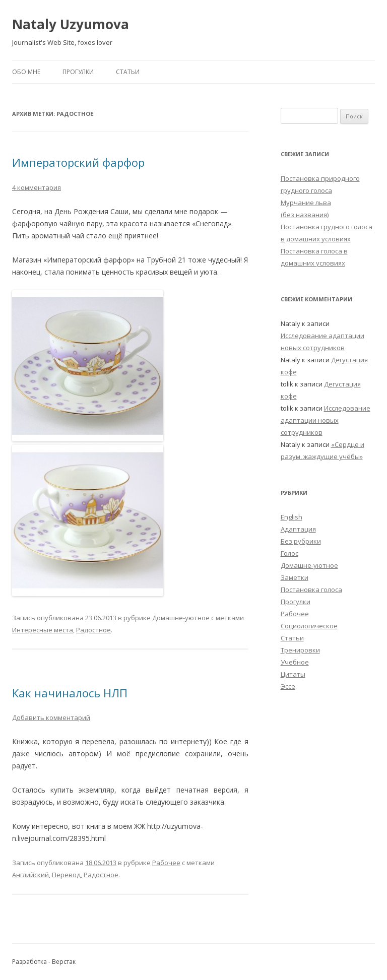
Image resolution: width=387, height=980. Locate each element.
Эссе (288, 686)
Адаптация (298, 529)
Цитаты (293, 674)
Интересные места (43, 630)
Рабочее (166, 863)
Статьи (128, 72)
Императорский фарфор (78, 162)
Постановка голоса (311, 590)
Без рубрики (301, 541)
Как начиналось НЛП (70, 693)
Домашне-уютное (181, 618)
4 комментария (37, 187)
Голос (289, 553)
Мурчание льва (306, 203)
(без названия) (305, 215)
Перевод (66, 875)
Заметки (295, 577)
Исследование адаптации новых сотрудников (326, 420)
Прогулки (78, 72)
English (292, 517)
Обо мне (26, 72)
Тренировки (300, 650)
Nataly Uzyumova (71, 24)
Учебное (295, 662)
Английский (30, 875)
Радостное (93, 630)
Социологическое (309, 626)
